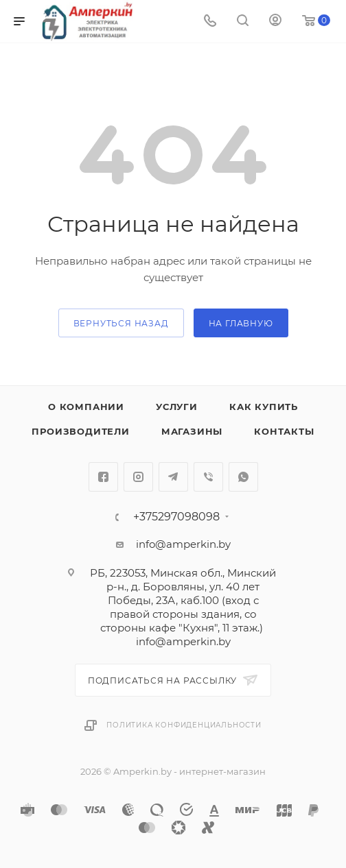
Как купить (264, 407)
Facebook (103, 477)
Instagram (138, 477)
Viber (208, 477)
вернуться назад (121, 323)
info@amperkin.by (183, 544)
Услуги (177, 407)
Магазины (192, 431)
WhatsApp (243, 477)
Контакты (284, 431)
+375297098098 (176, 517)
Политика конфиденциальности (184, 725)
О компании (86, 407)
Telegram (173, 477)
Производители (80, 431)
